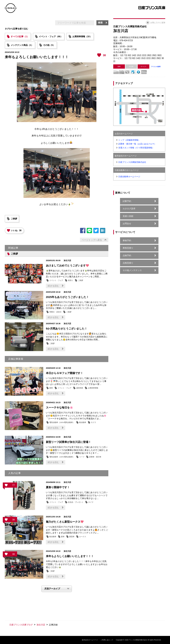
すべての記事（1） (20, 36)
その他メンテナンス (132, 270)
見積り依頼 (128, 216)
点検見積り (128, 263)
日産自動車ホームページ (129, 177)
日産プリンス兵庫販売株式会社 (132, 162)
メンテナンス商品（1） (22, 45)
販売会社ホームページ (90, 640)
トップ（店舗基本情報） (129, 140)
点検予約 (127, 255)
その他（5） (49, 45)
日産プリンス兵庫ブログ (21, 625)
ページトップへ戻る (92, 240)
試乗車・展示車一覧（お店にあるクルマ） (137, 144)
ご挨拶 (14, 219)
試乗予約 (127, 201)
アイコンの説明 (156, 67)
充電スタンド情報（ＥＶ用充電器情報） (136, 148)
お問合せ (127, 224)
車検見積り (128, 248)
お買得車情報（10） (82, 36)
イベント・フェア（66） (51, 36)
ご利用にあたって (107, 640)
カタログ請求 (129, 209)
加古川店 (41, 625)
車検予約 (127, 241)
